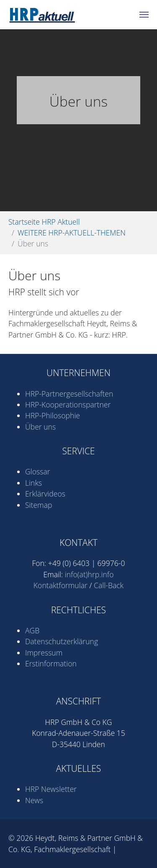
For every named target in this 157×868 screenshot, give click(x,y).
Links (33, 483)
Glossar (38, 471)
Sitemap (39, 505)
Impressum (44, 653)
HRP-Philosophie (53, 415)
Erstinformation (51, 663)
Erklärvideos (45, 494)
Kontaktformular (60, 585)
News (34, 800)
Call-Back (109, 585)
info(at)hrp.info (89, 574)
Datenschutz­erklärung (62, 641)
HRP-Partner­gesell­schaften (69, 394)
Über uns (40, 427)
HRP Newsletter (51, 789)
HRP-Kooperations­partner (68, 405)
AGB (32, 630)
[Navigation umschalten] (144, 15)
